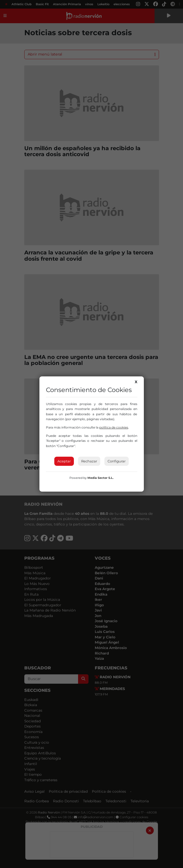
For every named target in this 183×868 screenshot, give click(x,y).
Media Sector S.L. (101, 478)
